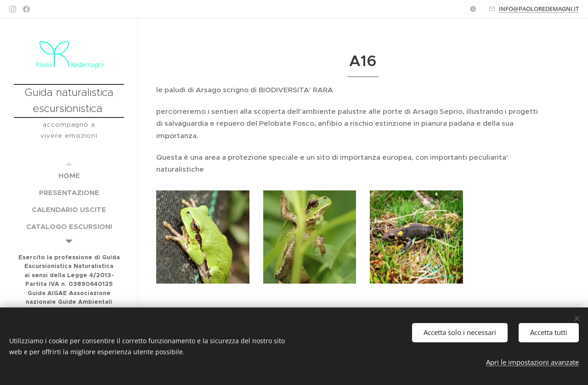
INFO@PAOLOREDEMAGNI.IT (539, 9)
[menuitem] (69, 176)
